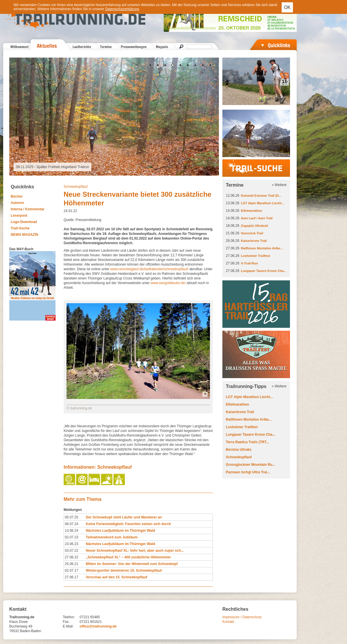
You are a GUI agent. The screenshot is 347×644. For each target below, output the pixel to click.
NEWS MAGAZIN (24, 235)
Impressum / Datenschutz (242, 617)
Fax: (66, 622)
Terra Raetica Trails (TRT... (247, 442)
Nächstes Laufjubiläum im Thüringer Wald (121, 531)
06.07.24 (72, 524)
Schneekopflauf (76, 187)
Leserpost (19, 216)
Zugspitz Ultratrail (254, 226)
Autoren (17, 203)
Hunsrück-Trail (252, 233)
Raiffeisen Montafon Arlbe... (262, 248)
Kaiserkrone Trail (254, 241)
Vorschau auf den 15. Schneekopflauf (117, 577)
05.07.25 (72, 517)
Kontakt (228, 622)
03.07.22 (72, 551)
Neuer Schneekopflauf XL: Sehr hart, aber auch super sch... (135, 551)
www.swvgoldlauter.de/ (169, 283)
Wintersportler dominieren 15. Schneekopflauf (124, 571)
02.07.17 (72, 571)
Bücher (17, 196)
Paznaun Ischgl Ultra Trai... (248, 472)
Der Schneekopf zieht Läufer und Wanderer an (124, 517)
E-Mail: (68, 626)
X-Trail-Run (249, 263)
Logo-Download (24, 222)
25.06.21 (72, 564)
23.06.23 (72, 544)
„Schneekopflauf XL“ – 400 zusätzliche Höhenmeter (128, 557)
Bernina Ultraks (239, 450)
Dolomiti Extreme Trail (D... (261, 196)
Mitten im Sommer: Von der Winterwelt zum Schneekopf (132, 564)
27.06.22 (72, 557)
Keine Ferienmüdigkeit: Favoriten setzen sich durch (129, 524)
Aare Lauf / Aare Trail (257, 218)
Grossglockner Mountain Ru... (251, 465)
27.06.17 (72, 577)
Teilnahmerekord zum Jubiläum (112, 537)
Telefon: (69, 617)
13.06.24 (72, 531)
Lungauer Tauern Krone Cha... (264, 271)
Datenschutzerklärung (122, 9)
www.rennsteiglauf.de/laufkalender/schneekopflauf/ (150, 269)
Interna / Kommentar (28, 209)
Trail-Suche (20, 228)
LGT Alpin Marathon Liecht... (262, 203)
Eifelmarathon (251, 211)
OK (287, 7)
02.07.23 (72, 537)
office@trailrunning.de (98, 626)
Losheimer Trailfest (255, 256)
